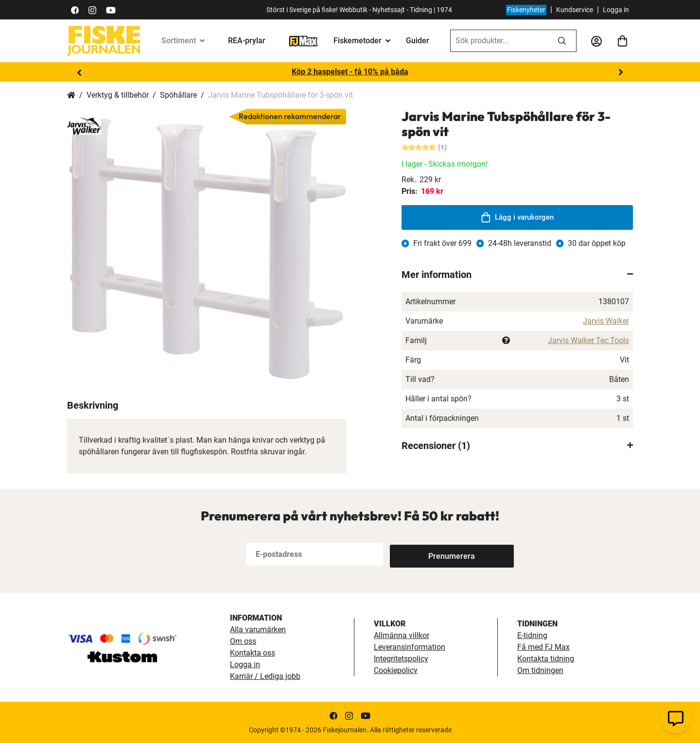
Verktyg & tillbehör (118, 95)
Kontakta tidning (546, 659)
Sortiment (179, 41)
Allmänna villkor (402, 635)
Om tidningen (540, 670)
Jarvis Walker (606, 321)
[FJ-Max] (303, 41)
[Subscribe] (422, 554)
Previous (79, 72)
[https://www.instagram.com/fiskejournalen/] (92, 9)
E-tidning (532, 635)
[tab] (517, 275)
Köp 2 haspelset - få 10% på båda (350, 72)
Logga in (616, 10)
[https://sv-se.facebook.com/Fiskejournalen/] (75, 9)
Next (621, 72)
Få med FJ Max (543, 647)
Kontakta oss (253, 653)
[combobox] (499, 41)
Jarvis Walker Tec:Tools (588, 340)
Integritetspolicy (401, 659)
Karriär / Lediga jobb (265, 676)
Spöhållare (178, 95)
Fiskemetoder (358, 41)
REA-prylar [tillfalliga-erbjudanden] (247, 41)
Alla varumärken (258, 630)
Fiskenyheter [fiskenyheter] (526, 10)
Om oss (243, 641)
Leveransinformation (410, 647)
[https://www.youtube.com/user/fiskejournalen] (111, 9)
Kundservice (575, 10)
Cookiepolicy (396, 670)
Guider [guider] (418, 41)
